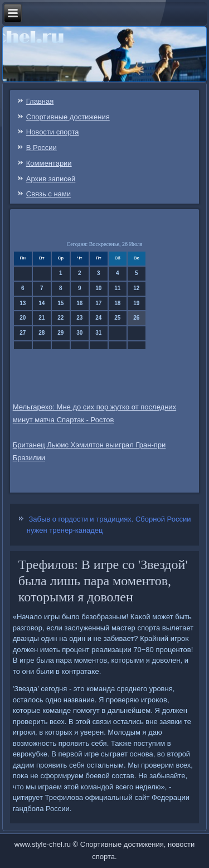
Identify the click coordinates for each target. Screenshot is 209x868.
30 (79, 333)
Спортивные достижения (68, 117)
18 (117, 303)
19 (136, 303)
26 (136, 318)
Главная (40, 101)
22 (60, 318)
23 (79, 318)
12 (136, 288)
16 (79, 303)
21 (42, 318)
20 (23, 318)
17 (98, 303)
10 (98, 288)
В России (42, 148)
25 (117, 318)
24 (98, 318)
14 (42, 303)
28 (42, 333)
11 (117, 288)
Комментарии (49, 163)
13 (23, 303)
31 (98, 333)
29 (60, 333)
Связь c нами (48, 194)
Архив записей (51, 179)
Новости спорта (53, 132)
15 (60, 303)
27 (23, 333)
